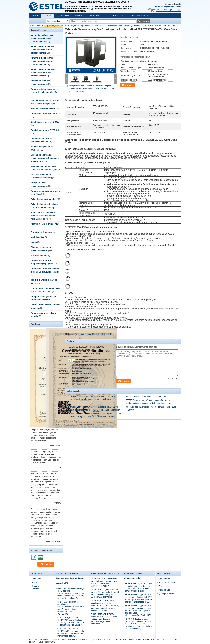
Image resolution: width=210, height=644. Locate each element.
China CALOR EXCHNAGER (63, 640)
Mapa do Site (164, 590)
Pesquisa (145, 21)
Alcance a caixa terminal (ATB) (45, 224)
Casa (36, 16)
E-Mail (161, 586)
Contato (129, 85)
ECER (54, 642)
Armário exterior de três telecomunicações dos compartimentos (42, 61)
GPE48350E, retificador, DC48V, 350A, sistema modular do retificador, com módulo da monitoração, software (71, 632)
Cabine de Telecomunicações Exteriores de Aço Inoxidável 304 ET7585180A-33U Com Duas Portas (92, 89)
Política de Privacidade (39, 640)
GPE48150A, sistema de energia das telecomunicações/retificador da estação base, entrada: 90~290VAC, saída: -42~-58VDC (71, 608)
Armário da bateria (83, 334)
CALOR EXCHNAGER (102, 334)
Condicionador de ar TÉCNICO (45, 130)
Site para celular (166, 594)
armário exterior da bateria (43, 109)
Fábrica (79, 16)
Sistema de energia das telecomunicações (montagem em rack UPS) (45, 158)
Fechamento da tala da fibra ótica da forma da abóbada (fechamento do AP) (44, 216)
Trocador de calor (39, 255)
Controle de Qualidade (97, 16)
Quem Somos (63, 16)
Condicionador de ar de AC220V (46, 114)
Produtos (48, 16)
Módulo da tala (38, 237)
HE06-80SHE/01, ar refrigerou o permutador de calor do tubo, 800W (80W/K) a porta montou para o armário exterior (139, 587)
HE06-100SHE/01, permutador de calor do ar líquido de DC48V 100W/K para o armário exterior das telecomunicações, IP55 (139, 598)
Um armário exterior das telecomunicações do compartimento (68, 26)
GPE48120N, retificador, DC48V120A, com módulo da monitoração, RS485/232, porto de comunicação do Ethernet (71, 621)
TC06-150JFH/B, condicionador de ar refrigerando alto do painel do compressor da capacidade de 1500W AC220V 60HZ (105, 593)
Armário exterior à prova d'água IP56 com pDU (146, 396)
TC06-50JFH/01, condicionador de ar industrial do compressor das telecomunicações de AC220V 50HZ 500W (105, 582)
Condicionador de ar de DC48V (45, 122)
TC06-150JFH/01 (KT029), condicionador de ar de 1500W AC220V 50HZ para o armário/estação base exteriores (104, 619)
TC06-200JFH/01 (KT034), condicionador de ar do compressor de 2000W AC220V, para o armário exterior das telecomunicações (105, 606)
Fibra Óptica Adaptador (42, 232)
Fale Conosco (119, 16)
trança (34, 242)
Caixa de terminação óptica (43, 199)
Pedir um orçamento (165, 7)
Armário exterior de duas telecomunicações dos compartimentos (42, 50)
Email (178, 7)
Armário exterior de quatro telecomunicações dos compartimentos (43, 73)
